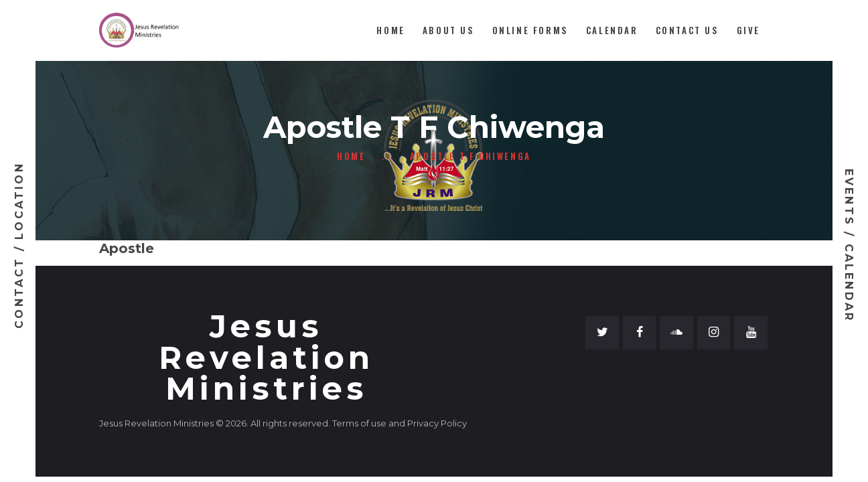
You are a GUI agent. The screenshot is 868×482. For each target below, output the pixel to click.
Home (351, 156)
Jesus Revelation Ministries (266, 358)
